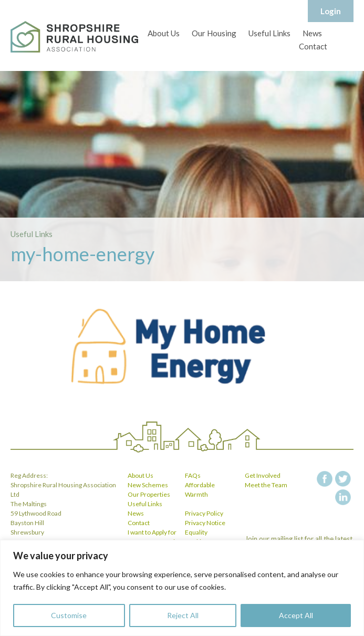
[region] (182, 588)
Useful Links (269, 33)
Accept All (296, 615)
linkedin (343, 497)
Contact (313, 46)
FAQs (193, 475)
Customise (69, 615)
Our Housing (214, 33)
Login (331, 11)
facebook (325, 479)
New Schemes (148, 485)
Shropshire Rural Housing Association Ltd (74, 37)
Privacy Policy (204, 513)
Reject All (183, 615)
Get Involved (263, 475)
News (312, 33)
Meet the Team (266, 485)
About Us (164, 33)
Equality (196, 532)
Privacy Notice (205, 523)
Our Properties (149, 494)
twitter (343, 479)
